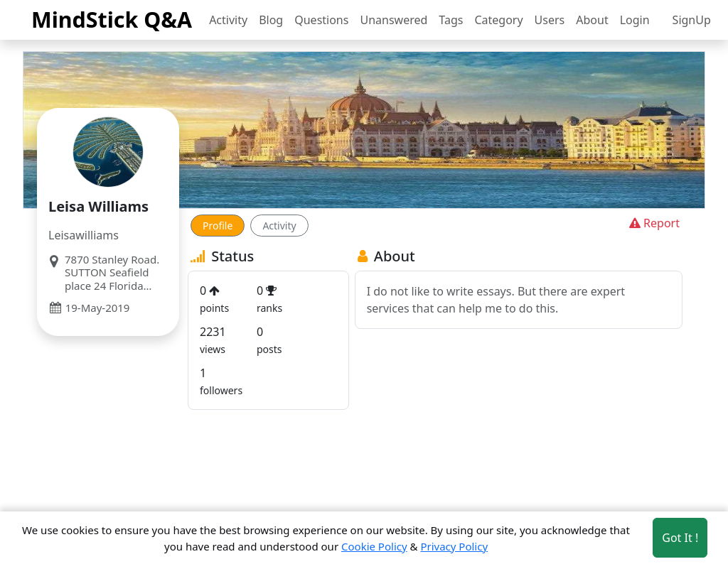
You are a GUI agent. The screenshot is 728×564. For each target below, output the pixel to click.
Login (635, 20)
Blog (271, 20)
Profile (218, 226)
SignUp (692, 20)
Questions (321, 20)
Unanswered (394, 20)
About (592, 20)
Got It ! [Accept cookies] (680, 538)
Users (550, 20)
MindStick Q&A (112, 19)
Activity (228, 20)
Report (653, 223)
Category (498, 20)
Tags (451, 20)
